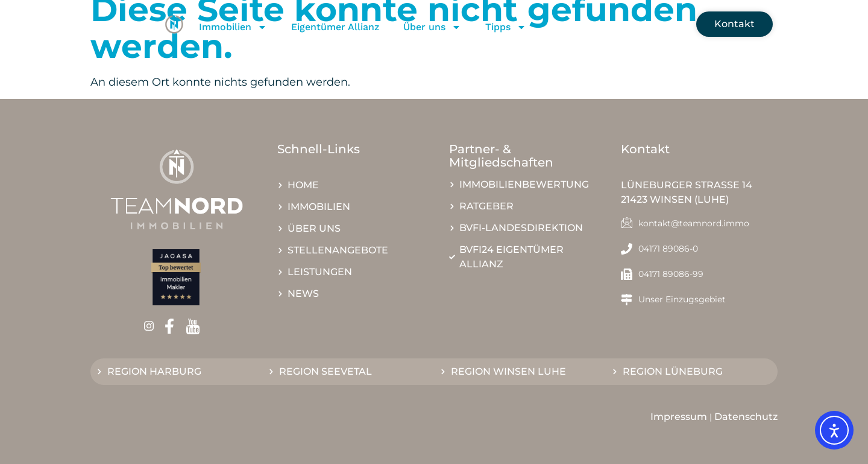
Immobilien (233, 27)
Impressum (679, 417)
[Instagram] (153, 326)
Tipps (506, 27)
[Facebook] (173, 326)
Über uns (432, 27)
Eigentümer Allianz (335, 27)
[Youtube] (197, 326)
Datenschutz (746, 417)
